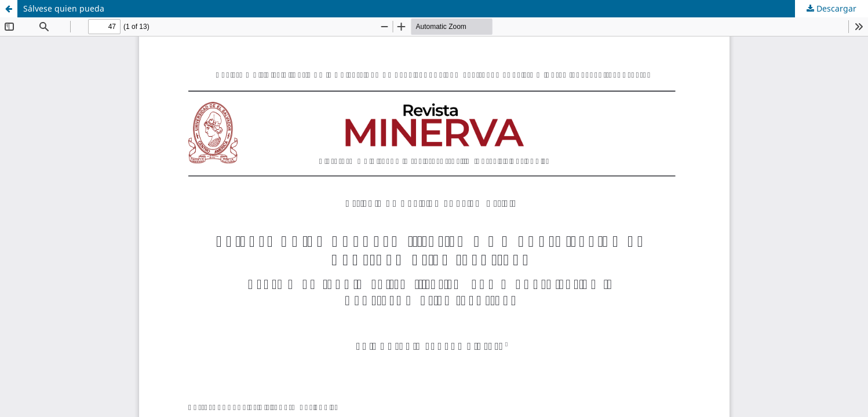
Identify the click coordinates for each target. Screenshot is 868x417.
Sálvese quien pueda (64, 8)
